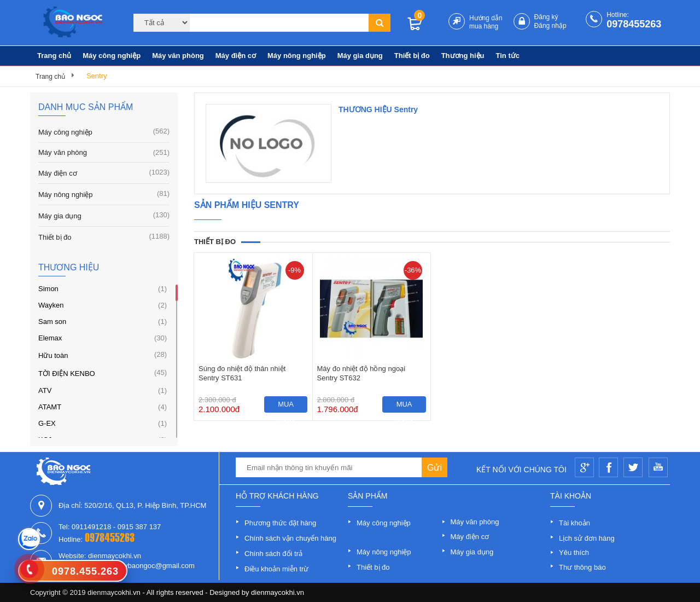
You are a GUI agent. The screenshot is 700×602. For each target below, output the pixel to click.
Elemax (50, 338)
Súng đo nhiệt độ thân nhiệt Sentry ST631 (242, 373)
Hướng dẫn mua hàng (486, 22)
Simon (48, 289)
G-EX (47, 423)
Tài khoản (574, 523)
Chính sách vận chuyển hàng (290, 538)
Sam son (52, 322)
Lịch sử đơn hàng (587, 538)
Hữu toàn (53, 355)
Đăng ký (546, 17)
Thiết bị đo (412, 56)
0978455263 (634, 24)
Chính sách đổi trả (273, 554)
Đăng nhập (550, 26)
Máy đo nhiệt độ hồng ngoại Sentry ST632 (361, 373)
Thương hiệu (463, 56)
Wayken (51, 305)
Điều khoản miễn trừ (276, 569)
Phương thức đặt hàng (280, 523)
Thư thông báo (582, 567)
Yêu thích (574, 552)
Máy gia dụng (360, 56)
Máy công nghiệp (112, 56)
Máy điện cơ (236, 56)
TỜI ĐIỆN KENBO (67, 374)
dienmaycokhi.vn (278, 592)
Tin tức (508, 56)
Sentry (97, 76)
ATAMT (50, 407)
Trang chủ (54, 56)
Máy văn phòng (178, 56)
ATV (45, 390)
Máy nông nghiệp (297, 56)
